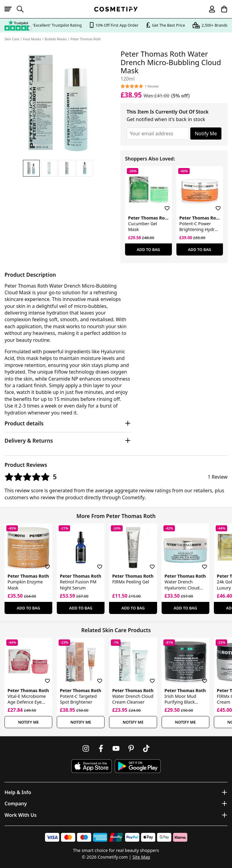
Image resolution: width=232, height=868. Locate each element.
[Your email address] (158, 134)
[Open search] (23, 9)
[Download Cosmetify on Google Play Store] (138, 766)
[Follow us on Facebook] (101, 748)
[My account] (209, 9)
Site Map (141, 857)
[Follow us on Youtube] (116, 748)
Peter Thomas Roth (86, 39)
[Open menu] (11, 9)
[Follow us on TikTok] (146, 748)
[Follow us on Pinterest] (131, 748)
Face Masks (32, 39)
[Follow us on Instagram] (86, 748)
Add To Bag (148, 249)
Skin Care (12, 39)
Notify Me (206, 134)
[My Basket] (221, 9)
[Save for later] (163, 205)
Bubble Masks (56, 39)
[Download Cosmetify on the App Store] (92, 766)
